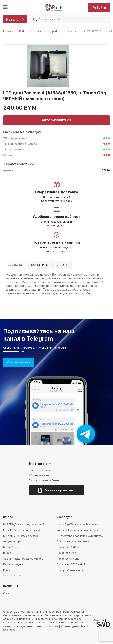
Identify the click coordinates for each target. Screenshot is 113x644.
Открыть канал (19, 362)
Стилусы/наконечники (71, 570)
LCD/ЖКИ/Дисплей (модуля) (21, 530)
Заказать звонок (40, 470)
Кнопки (8, 570)
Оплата (62, 265)
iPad (21, 31)
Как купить (39, 265)
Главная (8, 31)
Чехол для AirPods (68, 547)
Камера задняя (13, 564)
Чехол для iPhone (68, 559)
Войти (99, 8)
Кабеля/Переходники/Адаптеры (77, 530)
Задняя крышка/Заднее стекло (23, 559)
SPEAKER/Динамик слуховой (22, 536)
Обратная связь (39, 475)
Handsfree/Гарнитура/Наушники (77, 524)
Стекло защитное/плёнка (73, 541)
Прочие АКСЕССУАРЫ (71, 564)
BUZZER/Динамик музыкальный (24, 524)
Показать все (12, 575)
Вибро (7, 553)
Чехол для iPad (66, 553)
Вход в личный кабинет (44, 480)
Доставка (15, 265)
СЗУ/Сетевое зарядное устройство (80, 536)
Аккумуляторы (12, 541)
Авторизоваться (56, 120)
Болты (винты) (12, 547)
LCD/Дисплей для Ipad (43, 31)
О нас (7, 593)
